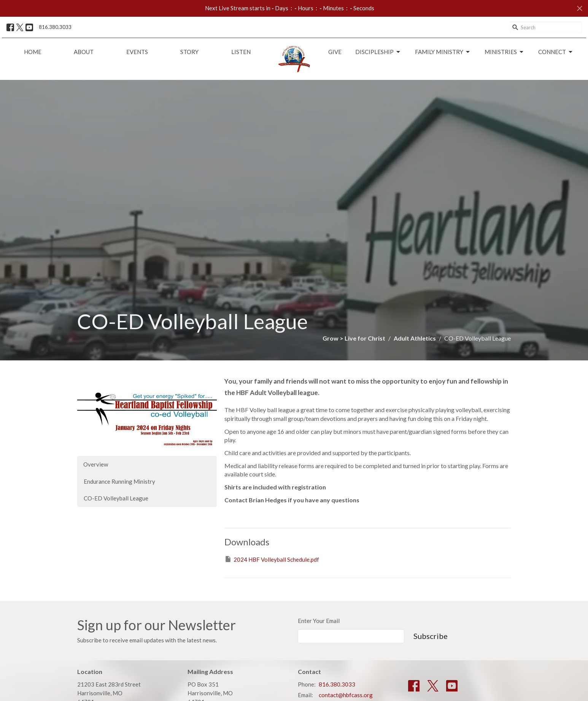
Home (33, 52)
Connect (556, 52)
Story (189, 52)
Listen (241, 52)
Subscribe (431, 636)
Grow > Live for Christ (354, 338)
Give (335, 52)
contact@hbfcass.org (346, 695)
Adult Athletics (415, 338)
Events (137, 52)
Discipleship (378, 52)
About (84, 52)
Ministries (505, 52)
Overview (96, 464)
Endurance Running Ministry (119, 481)
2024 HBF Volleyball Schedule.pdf (272, 559)
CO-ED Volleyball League (116, 498)
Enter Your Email (319, 621)
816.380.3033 (55, 27)
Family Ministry (443, 52)
